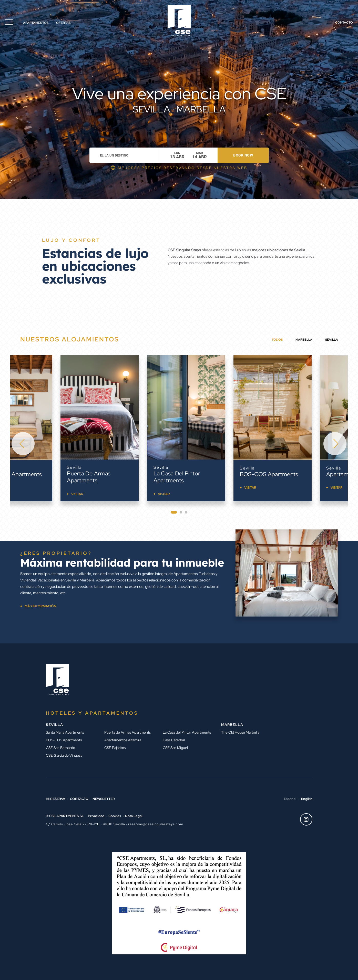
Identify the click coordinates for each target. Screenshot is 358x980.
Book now (243, 155)
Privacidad (96, 816)
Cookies (115, 816)
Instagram (304, 819)
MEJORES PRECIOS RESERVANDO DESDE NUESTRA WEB (183, 168)
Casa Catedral (174, 740)
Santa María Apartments (47, 474)
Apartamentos (36, 23)
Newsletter (104, 799)
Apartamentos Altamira (123, 740)
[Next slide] (335, 444)
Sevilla (24, 468)
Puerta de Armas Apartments (125, 477)
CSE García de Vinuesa (64, 755)
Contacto (344, 23)
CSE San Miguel (175, 748)
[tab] (174, 512)
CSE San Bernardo (60, 748)
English (307, 799)
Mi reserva (55, 799)
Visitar (27, 488)
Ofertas (63, 23)
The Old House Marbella (240, 732)
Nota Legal (134, 816)
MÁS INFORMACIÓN (40, 606)
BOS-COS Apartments (305, 474)
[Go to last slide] (23, 444)
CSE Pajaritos (115, 748)
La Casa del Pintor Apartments (213, 477)
